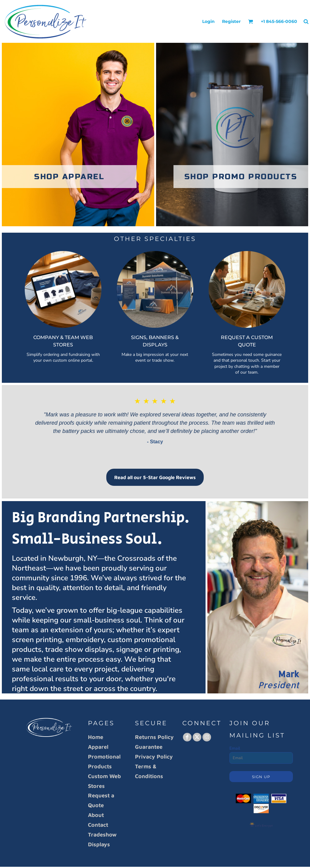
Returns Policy (154, 737)
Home (96, 737)
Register (231, 21)
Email (235, 748)
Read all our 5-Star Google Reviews (155, 477)
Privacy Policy (154, 757)
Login (208, 21)
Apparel (98, 747)
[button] (251, 22)
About (96, 815)
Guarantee (149, 747)
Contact (98, 825)
